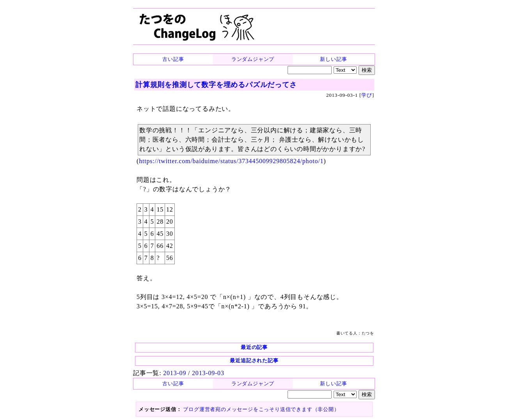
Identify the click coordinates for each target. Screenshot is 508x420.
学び (367, 95)
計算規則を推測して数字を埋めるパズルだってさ (216, 85)
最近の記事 (254, 347)
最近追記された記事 (254, 360)
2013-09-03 (208, 373)
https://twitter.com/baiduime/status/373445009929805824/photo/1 (231, 161)
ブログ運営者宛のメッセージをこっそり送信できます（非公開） (261, 409)
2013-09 (175, 373)
